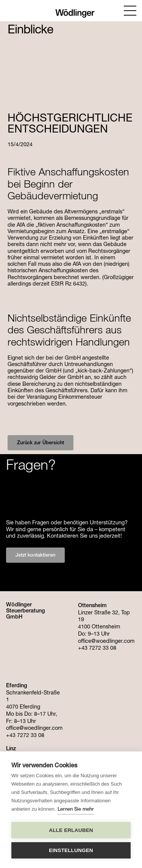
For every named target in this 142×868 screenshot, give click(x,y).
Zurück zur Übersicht (41, 443)
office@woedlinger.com (34, 729)
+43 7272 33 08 (25, 736)
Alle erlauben (71, 830)
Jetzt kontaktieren (35, 556)
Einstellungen (71, 850)
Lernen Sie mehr (76, 810)
